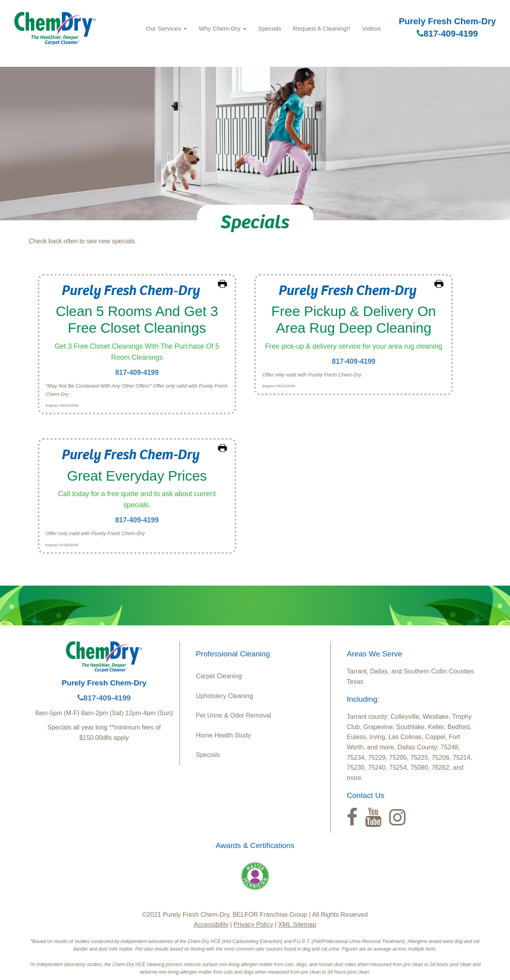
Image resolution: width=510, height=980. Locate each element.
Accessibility (211, 925)
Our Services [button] (166, 28)
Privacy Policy (253, 925)
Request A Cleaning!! (322, 28)
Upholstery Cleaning (224, 696)
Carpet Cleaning (219, 676)
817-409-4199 (447, 34)
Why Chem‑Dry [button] (222, 28)
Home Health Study (223, 735)
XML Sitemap (297, 925)
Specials (270, 28)
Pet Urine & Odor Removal (233, 715)
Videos (372, 28)
